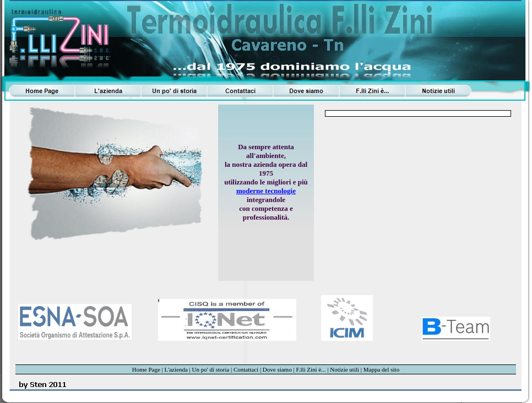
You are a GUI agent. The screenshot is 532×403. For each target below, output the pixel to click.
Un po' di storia (211, 369)
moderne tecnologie (266, 191)
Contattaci (246, 369)
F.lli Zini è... (311, 369)
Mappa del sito (381, 369)
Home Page (146, 369)
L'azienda (176, 369)
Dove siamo (277, 369)
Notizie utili (344, 369)
